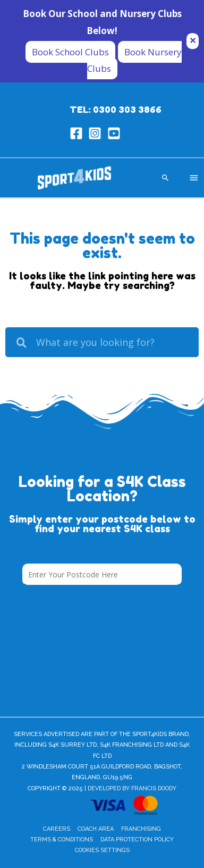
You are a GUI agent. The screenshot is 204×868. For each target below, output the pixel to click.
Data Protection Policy (137, 840)
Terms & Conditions (62, 840)
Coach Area (96, 829)
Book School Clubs (70, 52)
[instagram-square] (97, 133)
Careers (57, 829)
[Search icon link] (165, 177)
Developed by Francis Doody (132, 788)
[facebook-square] (78, 133)
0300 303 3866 (127, 109)
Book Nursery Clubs (134, 60)
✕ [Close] (193, 41)
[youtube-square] (116, 133)
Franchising (141, 829)
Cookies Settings (102, 850)
